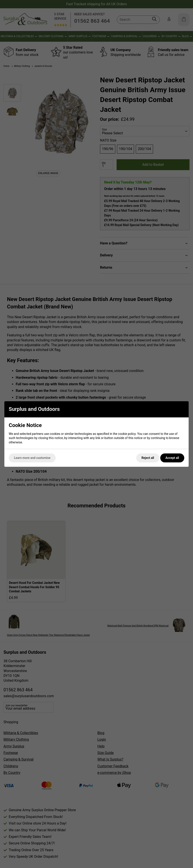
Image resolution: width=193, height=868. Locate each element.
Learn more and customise (32, 458)
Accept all (172, 458)
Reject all (148, 458)
